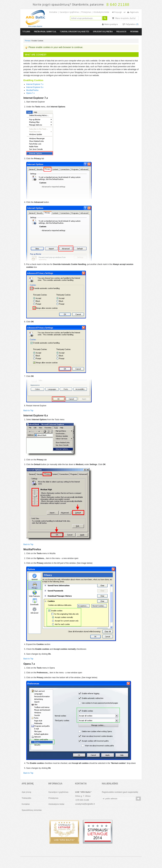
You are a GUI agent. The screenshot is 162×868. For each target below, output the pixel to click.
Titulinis (26, 32)
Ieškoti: (68, 18)
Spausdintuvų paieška (103, 32)
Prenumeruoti (138, 799)
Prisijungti (118, 12)
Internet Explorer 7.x (35, 84)
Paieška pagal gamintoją (45, 32)
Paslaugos (121, 32)
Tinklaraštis (26, 798)
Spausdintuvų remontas (32, 810)
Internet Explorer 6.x (35, 87)
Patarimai (134, 32)
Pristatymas (86, 12)
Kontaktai (53, 12)
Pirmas (28, 41)
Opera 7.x (30, 93)
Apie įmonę (26, 792)
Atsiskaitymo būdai (101, 12)
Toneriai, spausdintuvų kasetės (74, 32)
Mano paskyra (111, 24)
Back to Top (28, 411)
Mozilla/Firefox (32, 90)
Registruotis (134, 12)
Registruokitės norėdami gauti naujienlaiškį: (120, 792)
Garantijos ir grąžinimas (69, 12)
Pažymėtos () (132, 24)
